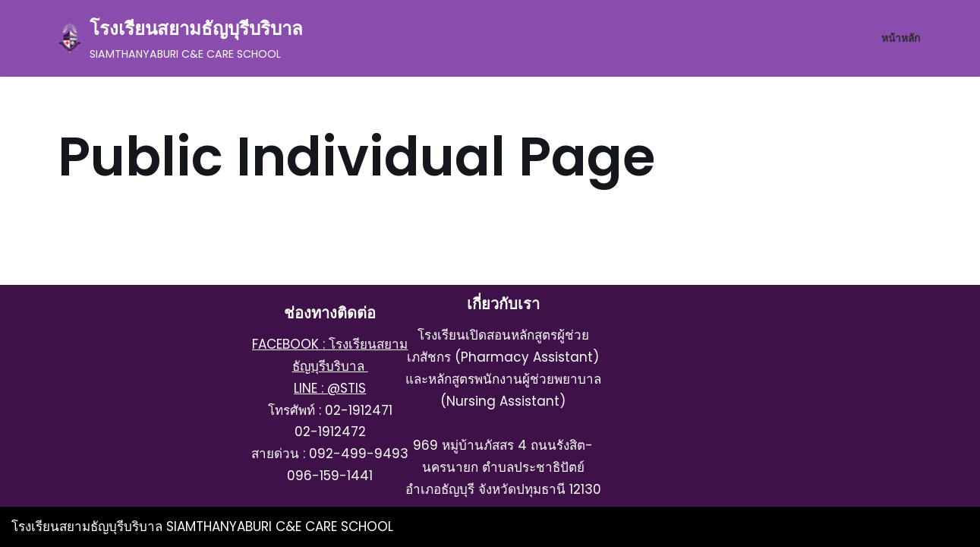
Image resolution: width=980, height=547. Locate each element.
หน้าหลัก (901, 38)
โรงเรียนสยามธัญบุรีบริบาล (89, 526)
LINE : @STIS (330, 388)
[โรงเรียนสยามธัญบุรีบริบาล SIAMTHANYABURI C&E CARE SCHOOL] (180, 38)
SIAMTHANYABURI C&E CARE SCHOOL (280, 526)
